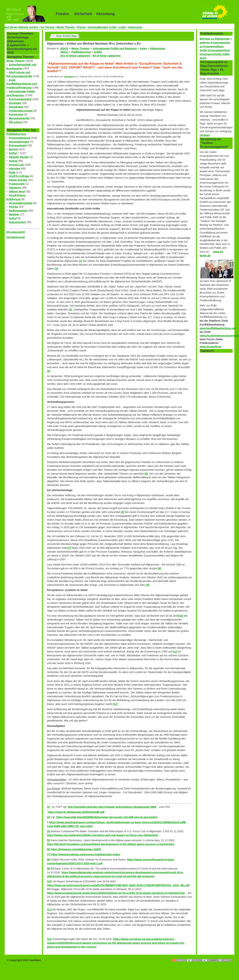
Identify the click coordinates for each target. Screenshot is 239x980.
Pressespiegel (18, 145)
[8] (160, 568)
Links (113, 27)
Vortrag (13, 207)
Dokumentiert (17, 222)
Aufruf (13, 218)
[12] (115, 704)
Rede (12, 172)
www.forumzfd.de (210, 347)
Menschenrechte (19, 118)
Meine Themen (66, 27)
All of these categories (106, 56)
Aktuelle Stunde (19, 157)
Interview (14, 169)
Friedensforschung (21, 111)
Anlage (205, 135)
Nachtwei (69, 77)
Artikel (13, 153)
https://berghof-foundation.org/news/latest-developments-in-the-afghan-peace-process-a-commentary (111, 844)
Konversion (16, 114)
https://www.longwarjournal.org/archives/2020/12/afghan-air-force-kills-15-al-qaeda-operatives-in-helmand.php (116, 893)
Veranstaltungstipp (21, 203)
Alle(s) (64, 48)
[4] (49, 371)
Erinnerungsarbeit (20, 99)
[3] (71, 310)
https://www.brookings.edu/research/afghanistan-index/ (86, 854)
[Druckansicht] (16, 232)
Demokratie (16, 107)
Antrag (13, 161)
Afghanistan (158, 48)
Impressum (135, 27)
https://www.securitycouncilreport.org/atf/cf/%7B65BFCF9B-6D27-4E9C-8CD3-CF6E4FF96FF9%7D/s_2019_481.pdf (118, 885)
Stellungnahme (18, 211)
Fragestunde (17, 184)
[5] (146, 474)
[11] (175, 652)
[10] (181, 616)
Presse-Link (16, 165)
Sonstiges (15, 103)
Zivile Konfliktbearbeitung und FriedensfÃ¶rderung (22, 84)
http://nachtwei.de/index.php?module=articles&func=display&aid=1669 (112, 807)
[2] (57, 269)
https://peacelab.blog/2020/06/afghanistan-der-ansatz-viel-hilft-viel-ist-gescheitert (107, 817)
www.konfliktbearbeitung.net (218, 328)
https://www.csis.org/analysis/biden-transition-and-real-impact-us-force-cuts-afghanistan (103, 835)
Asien (143, 48)
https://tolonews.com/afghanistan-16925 (76, 849)
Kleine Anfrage (18, 180)
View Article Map (66, 36)
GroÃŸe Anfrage (19, 176)
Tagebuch (15, 188)
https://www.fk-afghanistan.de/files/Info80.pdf (76, 812)
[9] (148, 585)
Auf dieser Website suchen (21, 27)
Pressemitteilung (19, 138)
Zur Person (47, 27)
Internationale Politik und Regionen (115, 48)
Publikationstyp (16, 134)
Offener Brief (17, 191)
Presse (81, 27)
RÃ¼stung (15, 122)
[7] (70, 548)
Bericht (13, 149)
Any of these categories (75, 56)
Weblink (14, 214)
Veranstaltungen (98, 27)
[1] (80, 261)
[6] (123, 512)
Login (122, 27)
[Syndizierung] (16, 237)
